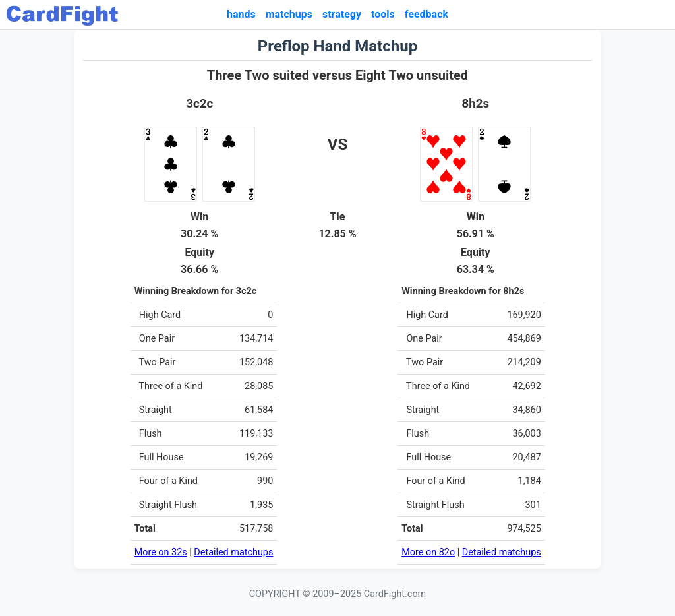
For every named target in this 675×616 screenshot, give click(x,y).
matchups (289, 14)
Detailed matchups (233, 552)
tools (383, 14)
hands (241, 14)
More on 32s (161, 552)
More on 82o (428, 552)
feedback (426, 14)
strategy (342, 14)
